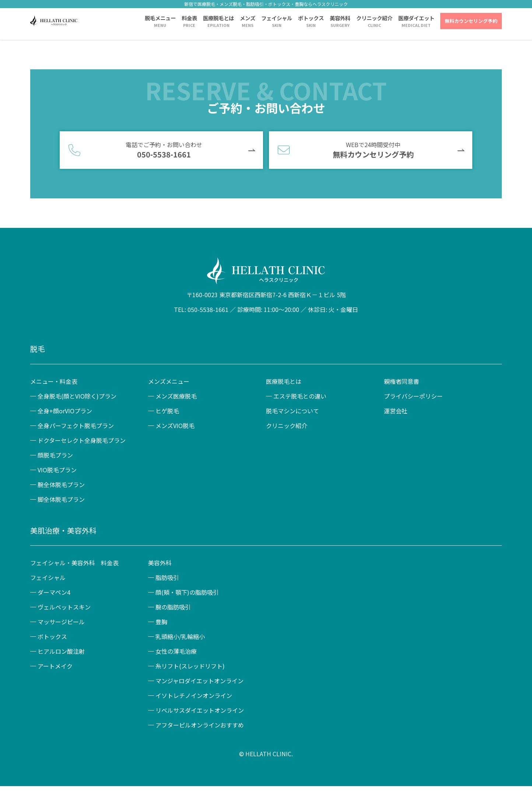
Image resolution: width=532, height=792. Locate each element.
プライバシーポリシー (413, 396)
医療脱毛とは (218, 18)
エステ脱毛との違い (300, 396)
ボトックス (311, 18)
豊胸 (161, 622)
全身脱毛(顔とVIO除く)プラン (77, 396)
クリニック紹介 (374, 18)
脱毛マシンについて (293, 411)
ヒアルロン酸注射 (61, 651)
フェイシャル (277, 18)
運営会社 (396, 411)
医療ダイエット (416, 18)
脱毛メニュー (160, 18)
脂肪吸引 (167, 577)
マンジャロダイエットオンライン (199, 681)
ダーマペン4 (54, 592)
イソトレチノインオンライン (194, 695)
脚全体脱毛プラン (61, 499)
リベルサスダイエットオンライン (200, 710)
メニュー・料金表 (54, 381)
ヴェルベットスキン (64, 607)
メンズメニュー (169, 381)
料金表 (189, 18)
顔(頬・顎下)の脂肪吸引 (187, 592)
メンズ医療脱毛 (176, 396)
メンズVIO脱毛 (175, 425)
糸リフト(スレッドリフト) (190, 666)
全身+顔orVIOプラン (65, 411)
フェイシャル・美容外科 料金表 (74, 563)
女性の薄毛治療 (176, 651)
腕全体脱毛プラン (61, 484)
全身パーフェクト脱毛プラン (76, 425)
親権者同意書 (402, 381)
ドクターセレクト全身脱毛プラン (82, 440)
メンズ (248, 18)
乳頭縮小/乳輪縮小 (180, 636)
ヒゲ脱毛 (167, 411)
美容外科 (340, 18)
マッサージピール (61, 622)
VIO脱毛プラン (57, 470)
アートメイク (55, 666)
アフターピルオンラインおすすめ (200, 725)
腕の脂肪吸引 (173, 607)
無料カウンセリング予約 (471, 21)
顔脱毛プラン (55, 455)
